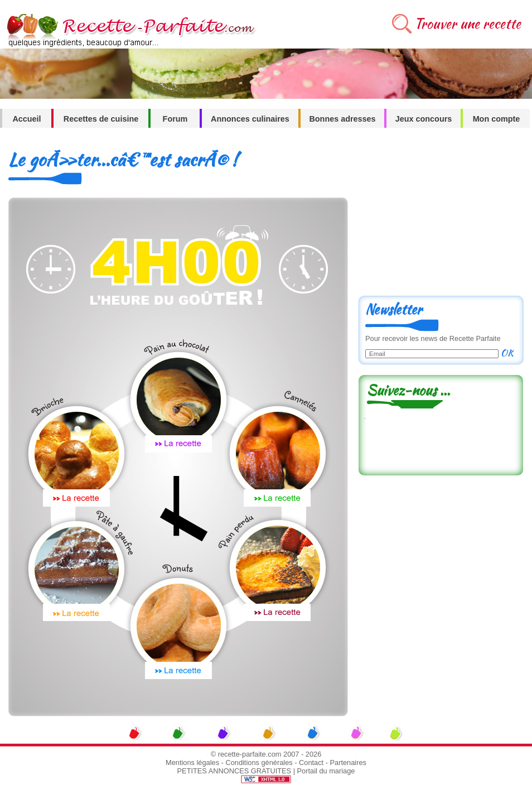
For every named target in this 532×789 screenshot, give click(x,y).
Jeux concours (424, 119)
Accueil (26, 119)
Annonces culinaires (250, 119)
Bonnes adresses (342, 119)
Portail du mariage (326, 771)
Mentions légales (192, 762)
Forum (175, 119)
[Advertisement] (441, 216)
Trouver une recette (468, 24)
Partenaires (348, 762)
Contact (311, 762)
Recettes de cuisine (101, 119)
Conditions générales (259, 762)
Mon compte (497, 119)
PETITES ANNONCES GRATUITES (234, 771)
